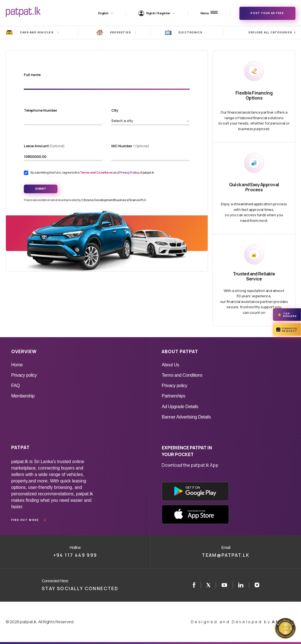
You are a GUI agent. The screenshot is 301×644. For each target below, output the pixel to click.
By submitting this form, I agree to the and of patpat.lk (92, 172)
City (115, 110)
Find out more (25, 520)
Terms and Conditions (97, 172)
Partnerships (173, 396)
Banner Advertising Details (186, 417)
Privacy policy (24, 375)
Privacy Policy (129, 172)
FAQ (16, 386)
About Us (170, 365)
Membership (23, 396)
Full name (32, 75)
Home (17, 365)
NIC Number (130, 146)
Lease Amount (44, 146)
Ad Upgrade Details (180, 407)
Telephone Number (40, 110)
